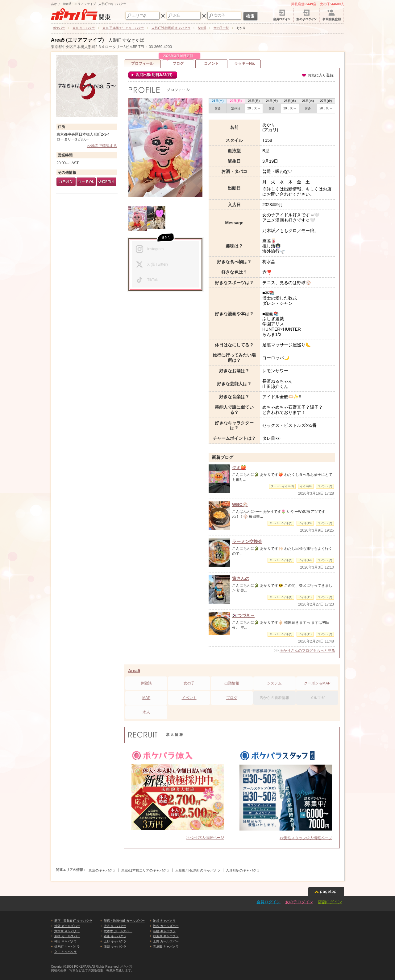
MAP (146, 698)
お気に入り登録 (318, 75)
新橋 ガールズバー (67, 936)
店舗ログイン (330, 902)
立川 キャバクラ (66, 952)
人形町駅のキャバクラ (243, 870)
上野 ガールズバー (166, 941)
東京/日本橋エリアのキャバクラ (146, 870)
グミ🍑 (239, 468)
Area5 (134, 671)
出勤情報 (232, 683)
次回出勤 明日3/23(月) (154, 75)
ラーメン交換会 (247, 541)
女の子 (189, 683)
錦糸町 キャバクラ (67, 947)
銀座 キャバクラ (115, 936)
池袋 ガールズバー (67, 926)
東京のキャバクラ (102, 870)
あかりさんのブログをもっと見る (307, 651)
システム (274, 683)
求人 (146, 712)
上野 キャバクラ (115, 941)
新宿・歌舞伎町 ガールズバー (124, 921)
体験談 (146, 683)
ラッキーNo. (245, 63)
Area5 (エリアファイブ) (77, 40)
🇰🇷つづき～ (243, 615)
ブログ (178, 63)
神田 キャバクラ (66, 941)
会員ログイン (268, 902)
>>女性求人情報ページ (205, 838)
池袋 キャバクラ (164, 921)
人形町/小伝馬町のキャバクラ (198, 870)
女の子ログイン (299, 902)
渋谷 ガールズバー (166, 926)
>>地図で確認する (102, 146)
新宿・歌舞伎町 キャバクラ (73, 921)
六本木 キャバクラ (67, 931)
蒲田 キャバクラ (115, 947)
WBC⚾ (240, 504)
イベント (189, 698)
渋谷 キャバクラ (115, 926)
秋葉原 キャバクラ (166, 936)
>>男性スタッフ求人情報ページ (306, 838)
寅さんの (241, 578)
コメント (211, 63)
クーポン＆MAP (317, 683)
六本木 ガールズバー (118, 931)
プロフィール (142, 63)
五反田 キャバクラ (166, 947)
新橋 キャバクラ (164, 931)
